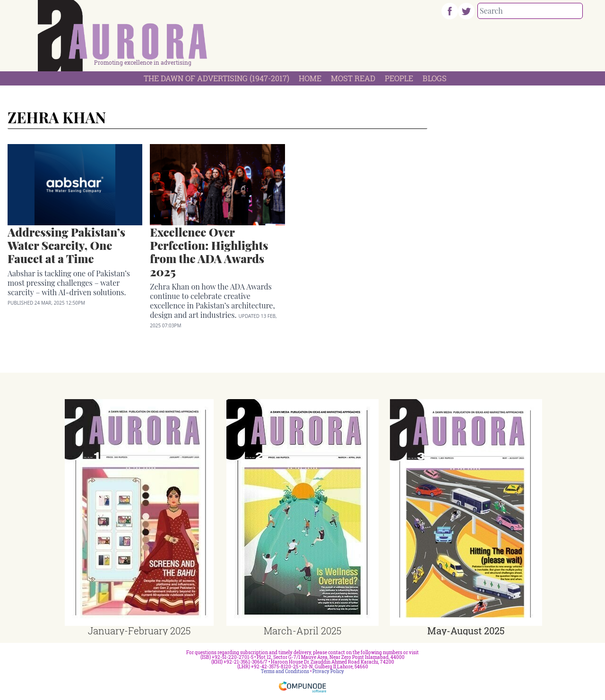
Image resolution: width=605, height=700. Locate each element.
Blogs (435, 78)
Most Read (353, 78)
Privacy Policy (328, 671)
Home (310, 78)
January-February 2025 (139, 631)
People (399, 78)
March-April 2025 (302, 631)
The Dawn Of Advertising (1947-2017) (216, 78)
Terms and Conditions (285, 671)
